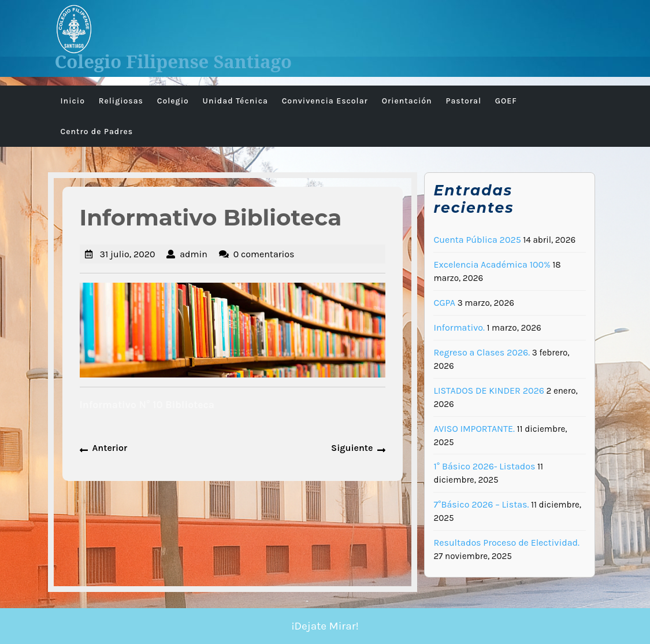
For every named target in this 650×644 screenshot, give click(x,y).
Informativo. (459, 327)
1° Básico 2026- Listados (484, 466)
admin (194, 254)
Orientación (407, 101)
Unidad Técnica (235, 101)
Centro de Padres (97, 132)
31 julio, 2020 (128, 254)
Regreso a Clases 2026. (482, 352)
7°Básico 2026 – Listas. (481, 504)
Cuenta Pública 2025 (477, 240)
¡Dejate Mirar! (325, 626)
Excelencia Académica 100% (492, 264)
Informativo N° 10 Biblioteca (147, 405)
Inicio (73, 101)
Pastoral (463, 101)
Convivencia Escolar (325, 101)
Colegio (173, 101)
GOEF (506, 101)
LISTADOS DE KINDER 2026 (489, 391)
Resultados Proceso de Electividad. (506, 543)
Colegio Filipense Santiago (174, 61)
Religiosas (121, 101)
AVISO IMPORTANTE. (474, 429)
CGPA (444, 303)
